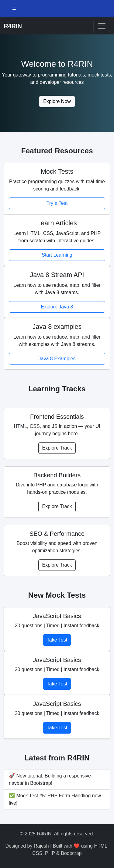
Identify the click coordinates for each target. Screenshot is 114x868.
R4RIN (13, 26)
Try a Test (57, 203)
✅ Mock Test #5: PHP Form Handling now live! (55, 799)
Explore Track (57, 448)
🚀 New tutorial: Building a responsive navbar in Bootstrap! (50, 779)
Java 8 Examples (57, 359)
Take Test (57, 640)
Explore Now (57, 101)
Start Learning (57, 255)
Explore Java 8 (57, 307)
